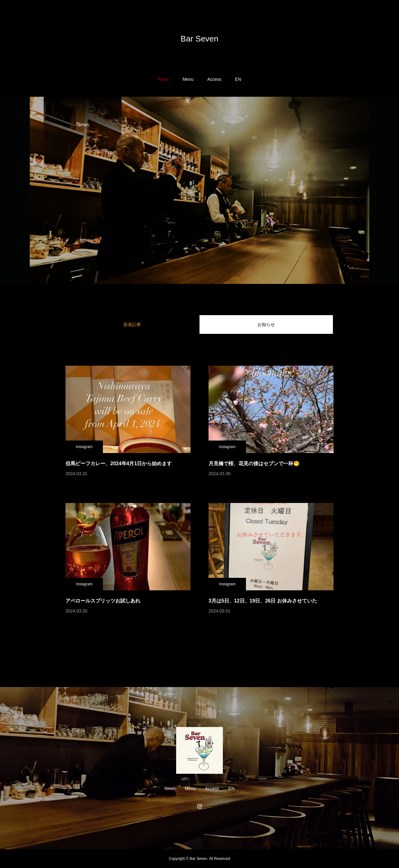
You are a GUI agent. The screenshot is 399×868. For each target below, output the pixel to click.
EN (238, 79)
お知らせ (266, 324)
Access (214, 79)
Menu (188, 79)
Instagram (84, 447)
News (163, 79)
